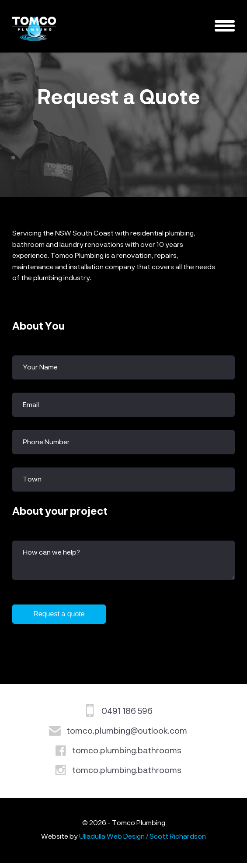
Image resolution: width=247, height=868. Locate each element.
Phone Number (46, 443)
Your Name (40, 368)
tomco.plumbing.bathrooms (127, 756)
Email (31, 405)
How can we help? (51, 553)
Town (32, 480)
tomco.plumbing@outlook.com (127, 736)
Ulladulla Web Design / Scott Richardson (143, 842)
